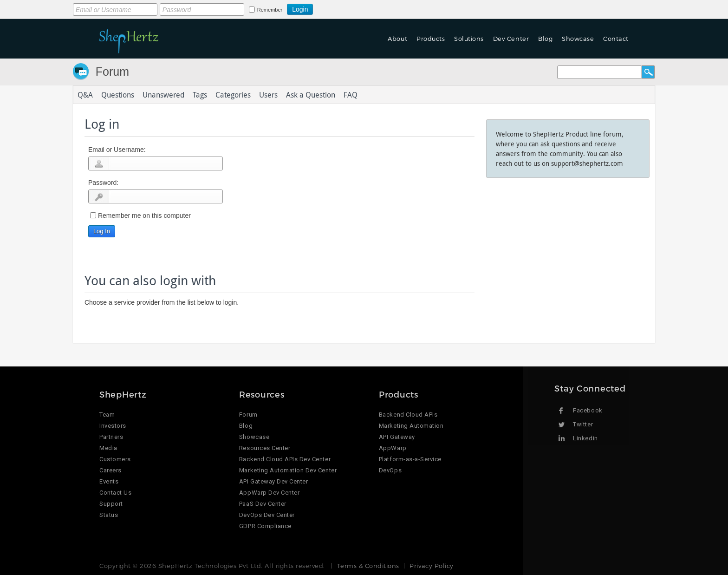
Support (111, 504)
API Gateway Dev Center (273, 481)
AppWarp (393, 448)
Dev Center (511, 39)
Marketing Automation (411, 426)
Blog (545, 39)
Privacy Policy (431, 566)
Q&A (85, 95)
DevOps (390, 470)
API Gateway (397, 437)
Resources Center (265, 448)
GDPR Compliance (265, 526)
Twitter (583, 424)
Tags (200, 95)
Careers (110, 470)
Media (108, 448)
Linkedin (585, 438)
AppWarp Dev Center (269, 493)
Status (109, 515)
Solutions (469, 39)
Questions (118, 95)
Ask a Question (311, 95)
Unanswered (163, 95)
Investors (113, 426)
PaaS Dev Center (263, 504)
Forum (112, 72)
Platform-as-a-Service (410, 459)
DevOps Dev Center (267, 515)
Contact (616, 39)
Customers (115, 459)
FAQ (351, 95)
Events (109, 481)
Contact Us (115, 493)
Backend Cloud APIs (408, 415)
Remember (270, 10)
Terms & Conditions (368, 566)
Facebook (588, 410)
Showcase (578, 39)
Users (268, 95)
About (397, 39)
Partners (111, 437)
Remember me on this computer (144, 216)
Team (107, 415)
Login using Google (336, 8)
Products (431, 39)
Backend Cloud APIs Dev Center (285, 459)
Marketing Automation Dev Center (288, 470)
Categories (233, 95)
